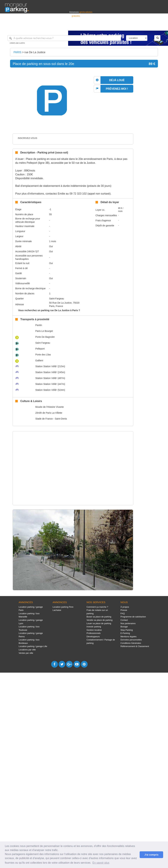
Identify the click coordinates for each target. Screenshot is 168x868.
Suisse (160, 27)
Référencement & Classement (135, 646)
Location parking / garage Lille (33, 646)
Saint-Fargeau (57, 299)
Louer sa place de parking (99, 623)
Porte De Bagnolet (45, 337)
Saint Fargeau (43, 343)
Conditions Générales (131, 643)
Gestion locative (94, 630)
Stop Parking (127, 630)
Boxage (124, 627)
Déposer (132, 27)
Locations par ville (27, 650)
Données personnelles (131, 640)
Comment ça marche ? (97, 607)
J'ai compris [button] (151, 855)
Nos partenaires (128, 623)
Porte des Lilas (43, 355)
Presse (124, 610)
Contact (124, 620)
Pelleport (40, 349)
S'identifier (121, 27)
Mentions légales (129, 637)
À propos (125, 607)
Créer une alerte (17, 43)
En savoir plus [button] (101, 863)
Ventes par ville (26, 653)
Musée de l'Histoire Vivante (50, 407)
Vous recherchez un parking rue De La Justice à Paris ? (49, 310)
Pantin (39, 325)
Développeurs (93, 637)
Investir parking (94, 627)
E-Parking (125, 633)
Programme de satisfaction (133, 617)
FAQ (123, 613)
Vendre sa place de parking (99, 620)
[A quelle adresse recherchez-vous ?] (64, 38)
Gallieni (39, 360)
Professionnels (108, 27)
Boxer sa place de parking (99, 617)
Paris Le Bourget (44, 331)
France (141, 27)
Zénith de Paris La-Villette (49, 413)
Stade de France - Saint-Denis (51, 419)
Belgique (151, 27)
